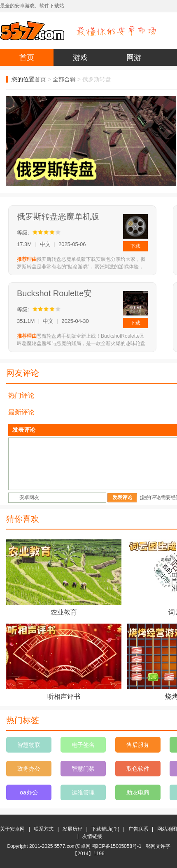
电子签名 (83, 745)
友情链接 (92, 836)
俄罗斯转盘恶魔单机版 (58, 216)
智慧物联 (29, 745)
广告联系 (138, 829)
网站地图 (167, 829)
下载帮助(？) (105, 829)
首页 (27, 58)
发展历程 (72, 829)
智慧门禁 (83, 769)
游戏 (80, 58)
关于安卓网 (12, 829)
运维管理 (83, 792)
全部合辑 (64, 79)
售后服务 (138, 745)
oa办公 (29, 792)
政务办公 (29, 769)
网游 (134, 58)
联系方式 (44, 829)
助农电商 (138, 792)
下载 (135, 246)
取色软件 (138, 769)
